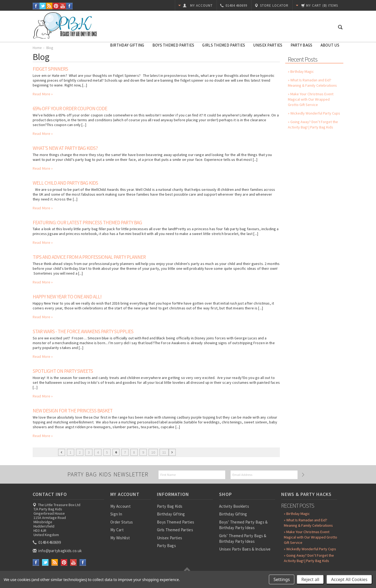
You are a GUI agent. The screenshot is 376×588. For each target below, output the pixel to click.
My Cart (117, 530)
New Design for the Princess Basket (73, 411)
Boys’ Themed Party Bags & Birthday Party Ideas (243, 525)
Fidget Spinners (50, 69)
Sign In (116, 514)
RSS (49, 6)
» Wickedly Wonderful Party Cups (314, 113)
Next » (172, 452)
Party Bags (302, 45)
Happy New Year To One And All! (67, 297)
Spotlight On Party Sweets (63, 371)
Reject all (310, 579)
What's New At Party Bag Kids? (65, 148)
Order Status (122, 522)
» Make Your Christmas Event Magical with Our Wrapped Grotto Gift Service (311, 99)
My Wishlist (120, 538)
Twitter (43, 6)
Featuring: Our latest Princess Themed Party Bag (87, 222)
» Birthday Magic (301, 71)
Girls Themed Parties (224, 45)
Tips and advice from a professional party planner (89, 257)
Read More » (43, 94)
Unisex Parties (268, 45)
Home (37, 48)
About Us (330, 45)
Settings (282, 579)
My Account (121, 506)
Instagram (69, 6)
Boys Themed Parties (173, 45)
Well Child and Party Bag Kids (65, 183)
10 (153, 452)
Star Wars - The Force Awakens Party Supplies (83, 331)
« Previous (62, 452)
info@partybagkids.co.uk (58, 551)
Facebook (36, 6)
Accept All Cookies (349, 579)
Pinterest (56, 6)
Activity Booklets (234, 506)
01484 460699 (47, 542)
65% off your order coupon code (70, 108)
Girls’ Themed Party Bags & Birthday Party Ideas (243, 538)
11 (164, 452)
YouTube (63, 6)
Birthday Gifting (127, 45)
